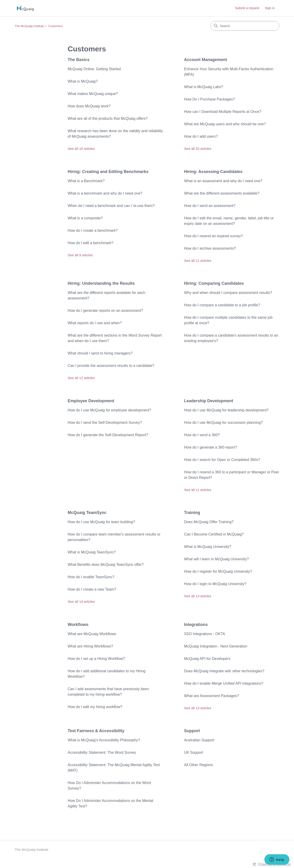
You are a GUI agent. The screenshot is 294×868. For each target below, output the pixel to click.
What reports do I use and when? (95, 323)
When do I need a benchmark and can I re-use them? (111, 206)
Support (192, 731)
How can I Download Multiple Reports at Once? (223, 112)
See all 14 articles (81, 601)
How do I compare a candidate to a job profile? (222, 305)
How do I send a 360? (202, 435)
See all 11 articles (198, 261)
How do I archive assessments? (210, 248)
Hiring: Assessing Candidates (213, 172)
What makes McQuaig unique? (93, 94)
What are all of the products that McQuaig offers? (107, 119)
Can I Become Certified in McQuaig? (214, 534)
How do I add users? (201, 136)
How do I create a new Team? (92, 589)
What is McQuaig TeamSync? (92, 552)
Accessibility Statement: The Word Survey (102, 752)
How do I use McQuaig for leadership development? (226, 410)
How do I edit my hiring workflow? (95, 707)
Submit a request (247, 8)
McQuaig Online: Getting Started (94, 69)
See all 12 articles (81, 378)
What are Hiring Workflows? (90, 646)
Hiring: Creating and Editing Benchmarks (108, 172)
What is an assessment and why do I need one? (223, 181)
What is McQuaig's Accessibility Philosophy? (104, 740)
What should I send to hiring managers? (100, 353)
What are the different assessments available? (222, 193)
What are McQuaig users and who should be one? (225, 124)
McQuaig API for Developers (207, 659)
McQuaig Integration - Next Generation (216, 646)
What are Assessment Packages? (211, 696)
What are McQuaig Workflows (92, 634)
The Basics (78, 60)
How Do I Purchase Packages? (209, 99)
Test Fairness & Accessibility (96, 731)
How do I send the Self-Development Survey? (105, 423)
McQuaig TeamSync (87, 513)
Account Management (205, 60)
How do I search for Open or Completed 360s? (222, 460)
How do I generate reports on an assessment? (105, 311)
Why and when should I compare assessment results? (228, 293)
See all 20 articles (198, 149)
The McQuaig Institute (29, 26)
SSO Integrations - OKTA (204, 634)
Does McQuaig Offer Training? (209, 522)
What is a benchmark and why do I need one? (105, 193)
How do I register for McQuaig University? (218, 571)
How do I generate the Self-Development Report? (108, 435)
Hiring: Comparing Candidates (214, 283)
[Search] (245, 26)
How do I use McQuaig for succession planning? (223, 423)
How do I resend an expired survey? (213, 236)
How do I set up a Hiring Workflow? (96, 659)
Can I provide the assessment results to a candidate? (111, 366)
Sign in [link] (270, 8)
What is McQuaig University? (208, 547)
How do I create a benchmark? (93, 230)
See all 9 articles (80, 255)
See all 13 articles (198, 596)
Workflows (78, 625)
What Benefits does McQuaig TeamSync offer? (106, 565)
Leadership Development (209, 401)
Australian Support (199, 740)
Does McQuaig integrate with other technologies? (224, 671)
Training (192, 513)
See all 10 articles (81, 149)
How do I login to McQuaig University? (215, 584)
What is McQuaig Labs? (204, 87)
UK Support (194, 752)
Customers (55, 26)
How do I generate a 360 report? (210, 447)
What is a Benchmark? (86, 181)
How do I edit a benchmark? (90, 243)
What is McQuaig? (83, 81)
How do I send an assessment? (210, 206)
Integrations (196, 625)
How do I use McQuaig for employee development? (109, 410)
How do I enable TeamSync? (91, 577)
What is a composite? (85, 218)
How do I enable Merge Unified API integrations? (224, 683)
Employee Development (91, 401)
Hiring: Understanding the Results (101, 283)
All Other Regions (198, 765)
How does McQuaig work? (89, 106)
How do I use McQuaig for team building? (101, 522)
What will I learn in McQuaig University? (216, 559)
